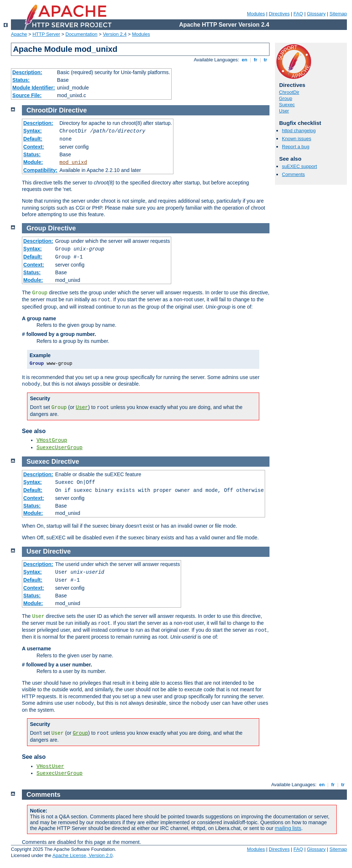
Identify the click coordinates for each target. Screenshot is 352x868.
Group (286, 98)
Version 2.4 (115, 34)
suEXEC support (299, 166)
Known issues (296, 139)
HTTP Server (46, 34)
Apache (19, 34)
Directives (279, 14)
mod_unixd (73, 162)
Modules (256, 14)
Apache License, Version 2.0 (82, 855)
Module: (33, 162)
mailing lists (288, 828)
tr (266, 60)
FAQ (298, 14)
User (284, 111)
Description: (27, 72)
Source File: (27, 95)
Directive (73, 110)
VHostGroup (52, 440)
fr (255, 60)
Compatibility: (40, 170)
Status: (21, 80)
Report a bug (296, 147)
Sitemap (338, 14)
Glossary (316, 14)
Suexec (287, 105)
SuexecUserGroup (60, 448)
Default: (33, 139)
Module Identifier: (34, 88)
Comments (293, 174)
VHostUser (50, 766)
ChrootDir (289, 92)
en (244, 60)
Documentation (81, 34)
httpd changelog (299, 131)
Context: (34, 147)
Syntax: (33, 131)
